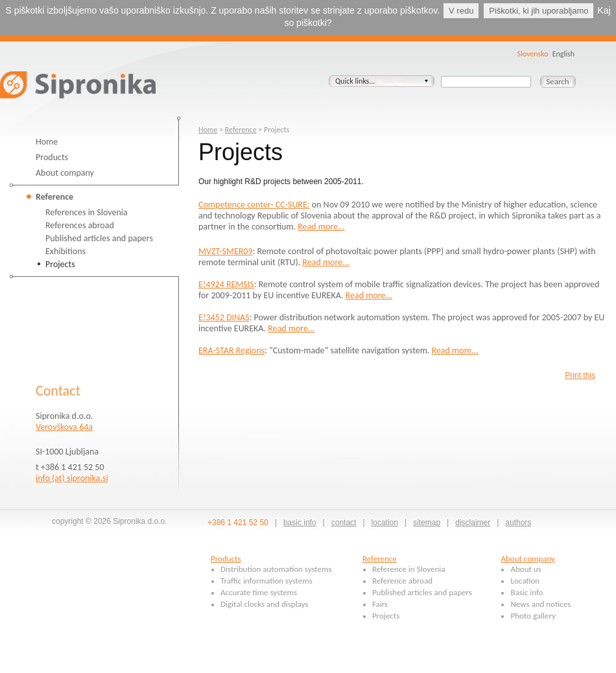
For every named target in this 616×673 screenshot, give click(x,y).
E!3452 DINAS (224, 317)
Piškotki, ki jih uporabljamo (539, 11)
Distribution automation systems (276, 569)
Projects (60, 264)
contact (344, 523)
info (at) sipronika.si (72, 478)
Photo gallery (533, 616)
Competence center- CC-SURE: (254, 205)
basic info (300, 523)
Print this (580, 375)
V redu (461, 11)
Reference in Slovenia (409, 569)
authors (518, 523)
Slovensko (532, 54)
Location (525, 581)
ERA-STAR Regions (231, 350)
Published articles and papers (99, 238)
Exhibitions (65, 251)
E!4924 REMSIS (226, 284)
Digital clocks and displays (264, 604)
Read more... (321, 227)
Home (47, 142)
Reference (54, 197)
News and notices (540, 604)
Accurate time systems (259, 592)
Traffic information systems (267, 581)
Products (52, 157)
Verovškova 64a (64, 427)
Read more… (291, 328)
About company (65, 173)
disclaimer (473, 523)
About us (526, 569)
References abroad (80, 225)
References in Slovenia (87, 212)
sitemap (427, 523)
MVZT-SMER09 (226, 251)
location (385, 523)
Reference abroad (402, 581)
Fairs (380, 604)
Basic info (527, 592)
